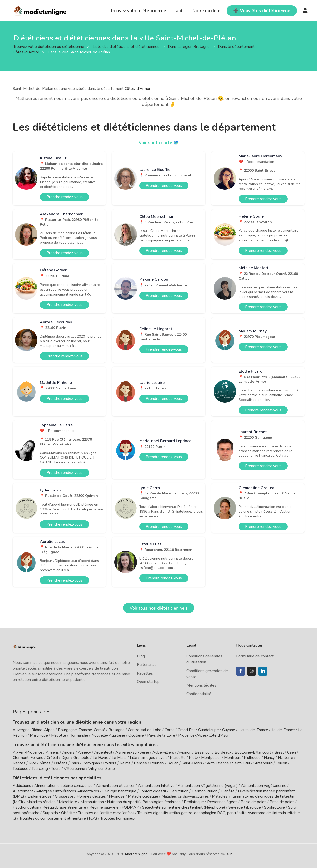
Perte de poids (253, 802)
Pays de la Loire (161, 735)
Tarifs (179, 11)
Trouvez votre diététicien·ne (138, 11)
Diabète (228, 791)
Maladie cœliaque (143, 796)
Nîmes (45, 763)
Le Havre (101, 758)
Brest (279, 752)
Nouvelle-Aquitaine (108, 735)
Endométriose (39, 796)
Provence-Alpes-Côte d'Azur (203, 735)
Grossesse (64, 796)
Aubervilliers (163, 752)
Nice (32, 763)
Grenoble (81, 758)
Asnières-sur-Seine (132, 752)
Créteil (52, 758)
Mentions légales (201, 685)
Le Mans (119, 758)
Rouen (173, 763)
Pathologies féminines (162, 802)
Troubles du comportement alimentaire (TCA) (58, 818)
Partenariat (146, 665)
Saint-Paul (241, 763)
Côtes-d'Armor (138, 89)
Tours (56, 769)
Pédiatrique (194, 802)
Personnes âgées (222, 802)
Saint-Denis (192, 763)
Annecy (84, 752)
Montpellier (211, 758)
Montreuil (232, 758)
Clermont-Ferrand (28, 758)
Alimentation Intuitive (156, 785)
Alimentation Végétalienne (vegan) (208, 785)
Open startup (148, 682)
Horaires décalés (91, 796)
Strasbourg (263, 763)
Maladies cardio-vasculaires (185, 796)
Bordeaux (223, 752)
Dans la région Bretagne (189, 46)
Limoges (148, 758)
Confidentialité (199, 694)
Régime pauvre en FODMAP (114, 807)
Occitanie (136, 735)
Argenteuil (103, 752)
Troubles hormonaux (118, 818)
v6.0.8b (227, 854)
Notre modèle (206, 11)
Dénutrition (179, 791)
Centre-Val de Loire (145, 730)
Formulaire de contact (255, 656)
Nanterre (285, 758)
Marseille (178, 758)
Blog (141, 656)
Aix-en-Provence (28, 752)
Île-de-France (283, 730)
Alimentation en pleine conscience (63, 785)
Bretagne (117, 730)
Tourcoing (40, 769)
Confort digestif (153, 791)
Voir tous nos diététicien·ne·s (159, 608)
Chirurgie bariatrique (119, 791)
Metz (193, 758)
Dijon (66, 758)
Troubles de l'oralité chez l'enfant (106, 813)
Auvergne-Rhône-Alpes (34, 730)
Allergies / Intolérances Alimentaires (68, 791)
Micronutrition (92, 802)
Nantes (19, 763)
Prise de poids (282, 802)
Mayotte (59, 735)
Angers (68, 752)
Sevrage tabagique (245, 807)
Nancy (269, 758)
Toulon (282, 763)
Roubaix (157, 763)
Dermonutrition (205, 791)
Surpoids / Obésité (59, 813)
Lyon (162, 758)
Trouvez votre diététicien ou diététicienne (49, 46)
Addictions (22, 785)
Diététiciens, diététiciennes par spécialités (57, 778)
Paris (75, 763)
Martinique (39, 735)
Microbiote (69, 802)
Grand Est (186, 730)
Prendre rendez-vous (65, 197)
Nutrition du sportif (123, 802)
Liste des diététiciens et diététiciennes (126, 46)
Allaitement (23, 791)
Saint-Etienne (217, 763)
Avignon (184, 752)
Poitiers (110, 763)
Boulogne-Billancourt (253, 752)
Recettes (145, 673)
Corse (170, 730)
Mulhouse (252, 758)
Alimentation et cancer (115, 785)
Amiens (52, 752)
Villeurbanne (74, 769)
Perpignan (91, 763)
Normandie (79, 735)
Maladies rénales (41, 802)
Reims (125, 763)
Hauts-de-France (253, 730)
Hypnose (117, 796)
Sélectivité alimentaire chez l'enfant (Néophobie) (184, 807)
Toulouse (20, 769)
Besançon (203, 752)
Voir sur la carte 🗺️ (158, 143)
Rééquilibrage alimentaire (64, 807)
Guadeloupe (209, 730)
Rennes (140, 763)
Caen (292, 752)
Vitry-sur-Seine (102, 769)
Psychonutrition (26, 807)
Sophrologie (275, 807)
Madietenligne (136, 854)
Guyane (229, 730)
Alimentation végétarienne (264, 785)
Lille (133, 758)
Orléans (61, 763)
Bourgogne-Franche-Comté (82, 730)
